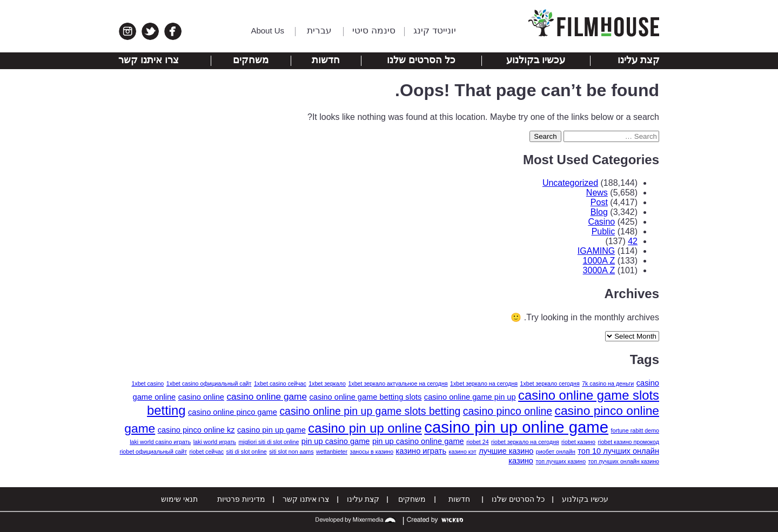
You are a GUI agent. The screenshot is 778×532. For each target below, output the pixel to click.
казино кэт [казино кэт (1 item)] (463, 452)
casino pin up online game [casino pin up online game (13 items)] (516, 427)
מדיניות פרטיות (241, 499)
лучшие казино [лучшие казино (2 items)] (506, 451)
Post (599, 202)
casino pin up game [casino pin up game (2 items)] (271, 430)
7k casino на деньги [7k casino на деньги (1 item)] (608, 383)
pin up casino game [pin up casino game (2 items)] (336, 441)
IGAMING (596, 251)
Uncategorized (570, 183)
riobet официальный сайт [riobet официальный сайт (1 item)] (153, 452)
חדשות (326, 60)
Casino (601, 222)
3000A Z (599, 270)
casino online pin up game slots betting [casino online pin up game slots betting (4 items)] (370, 411)
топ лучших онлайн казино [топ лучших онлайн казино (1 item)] (624, 461)
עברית (319, 31)
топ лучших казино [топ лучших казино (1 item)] (561, 461)
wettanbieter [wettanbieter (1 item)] (332, 452)
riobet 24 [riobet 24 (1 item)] (477, 442)
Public (603, 231)
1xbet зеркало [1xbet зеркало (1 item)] (327, 383)
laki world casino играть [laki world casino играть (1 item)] (160, 442)
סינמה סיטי (374, 31)
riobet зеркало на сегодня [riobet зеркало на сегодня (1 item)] (525, 442)
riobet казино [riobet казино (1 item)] (578, 442)
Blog (599, 212)
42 (633, 241)
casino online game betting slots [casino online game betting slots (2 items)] (366, 397)
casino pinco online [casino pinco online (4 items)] (508, 411)
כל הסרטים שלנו (421, 60)
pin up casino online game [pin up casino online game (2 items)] (418, 441)
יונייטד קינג (435, 31)
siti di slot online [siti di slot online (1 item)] (247, 452)
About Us (267, 31)
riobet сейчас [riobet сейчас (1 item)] (206, 452)
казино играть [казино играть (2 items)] (421, 451)
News (597, 193)
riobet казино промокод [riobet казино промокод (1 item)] (629, 442)
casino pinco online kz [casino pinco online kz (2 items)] (196, 430)
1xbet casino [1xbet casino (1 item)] (147, 383)
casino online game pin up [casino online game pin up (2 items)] (470, 397)
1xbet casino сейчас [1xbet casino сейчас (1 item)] (280, 383)
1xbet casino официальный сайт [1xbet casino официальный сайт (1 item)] (209, 383)
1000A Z (599, 261)
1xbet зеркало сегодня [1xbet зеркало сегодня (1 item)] (550, 383)
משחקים (251, 60)
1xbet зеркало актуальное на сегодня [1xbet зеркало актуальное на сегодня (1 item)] (398, 383)
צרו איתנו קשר (149, 60)
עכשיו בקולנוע (536, 60)
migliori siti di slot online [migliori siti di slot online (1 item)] (269, 442)
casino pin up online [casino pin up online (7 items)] (365, 428)
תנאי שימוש (179, 499)
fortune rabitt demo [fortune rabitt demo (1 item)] (635, 430)
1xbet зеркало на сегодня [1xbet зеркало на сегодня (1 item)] (484, 383)
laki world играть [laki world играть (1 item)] (215, 442)
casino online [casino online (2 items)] (201, 397)
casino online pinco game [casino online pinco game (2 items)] (233, 412)
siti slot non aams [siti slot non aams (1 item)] (291, 452)
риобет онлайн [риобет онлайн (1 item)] (556, 452)
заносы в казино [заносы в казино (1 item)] (372, 452)
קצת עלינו (639, 60)
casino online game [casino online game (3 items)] (267, 396)
